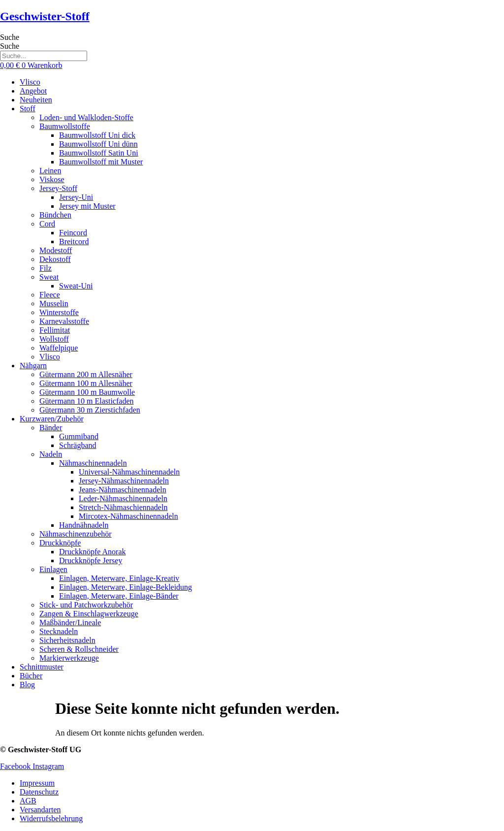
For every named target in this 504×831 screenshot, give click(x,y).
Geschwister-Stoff (45, 16)
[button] (262, 109)
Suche (10, 37)
